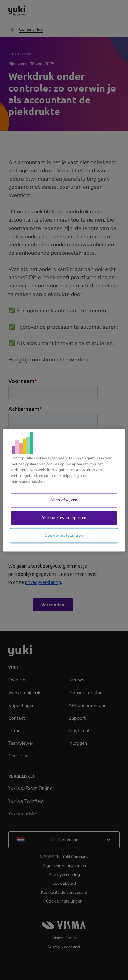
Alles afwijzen (64, 500)
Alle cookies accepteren (64, 517)
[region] (64, 490)
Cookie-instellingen (64, 535)
